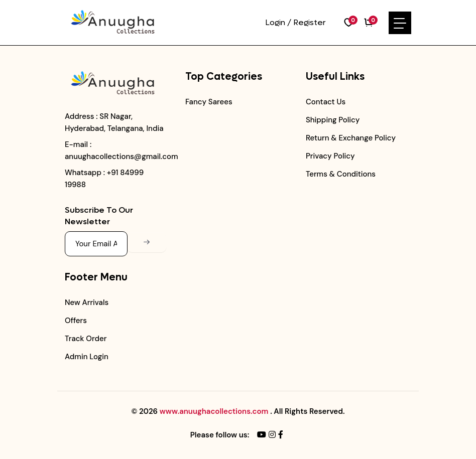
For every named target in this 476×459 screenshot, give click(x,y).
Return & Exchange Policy (351, 138)
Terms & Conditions (341, 174)
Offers (76, 321)
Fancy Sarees (209, 102)
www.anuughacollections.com (214, 411)
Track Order (86, 339)
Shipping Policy (333, 120)
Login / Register (295, 23)
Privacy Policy (330, 156)
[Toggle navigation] (400, 23)
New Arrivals (87, 302)
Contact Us (326, 102)
